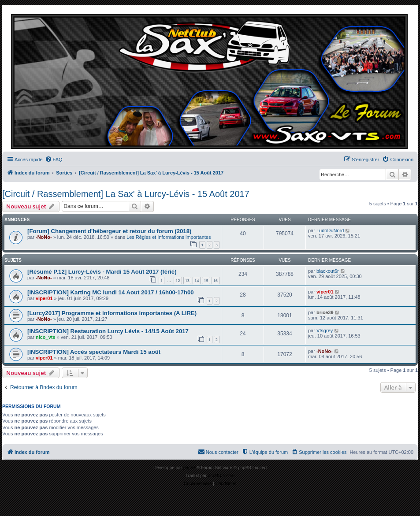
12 (178, 280)
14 (197, 280)
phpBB (190, 468)
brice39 (325, 312)
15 (206, 280)
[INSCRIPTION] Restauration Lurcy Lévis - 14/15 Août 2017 (108, 331)
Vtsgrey (325, 330)
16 (216, 280)
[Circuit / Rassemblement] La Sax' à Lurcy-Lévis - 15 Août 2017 (126, 194)
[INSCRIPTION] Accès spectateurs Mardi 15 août (94, 352)
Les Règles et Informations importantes (169, 237)
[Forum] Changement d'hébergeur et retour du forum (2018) (109, 231)
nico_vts (46, 337)
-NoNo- (44, 237)
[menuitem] (54, 160)
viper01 (44, 298)
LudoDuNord (330, 230)
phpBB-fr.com (221, 476)
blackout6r (328, 271)
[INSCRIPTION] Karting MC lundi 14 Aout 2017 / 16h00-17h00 (111, 292)
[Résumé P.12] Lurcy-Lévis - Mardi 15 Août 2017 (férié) (102, 272)
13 (187, 280)
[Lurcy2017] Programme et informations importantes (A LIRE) (112, 313)
